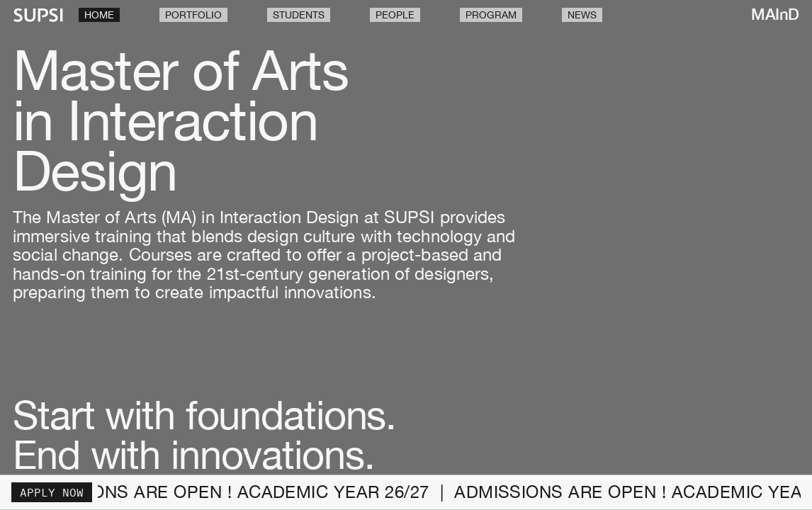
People (395, 15)
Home (99, 15)
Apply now (52, 492)
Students (299, 15)
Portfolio (193, 15)
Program (491, 15)
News (582, 15)
